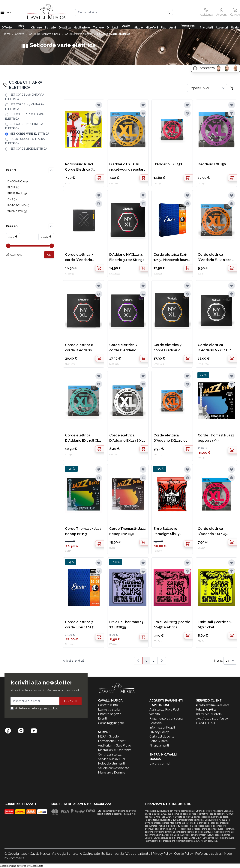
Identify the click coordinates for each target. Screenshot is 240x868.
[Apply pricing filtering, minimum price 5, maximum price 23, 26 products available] (49, 255)
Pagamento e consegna (166, 718)
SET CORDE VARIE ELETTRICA (114, 34)
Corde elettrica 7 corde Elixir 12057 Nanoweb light (79, 625)
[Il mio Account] (221, 12)
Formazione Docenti (112, 741)
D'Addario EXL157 (168, 164)
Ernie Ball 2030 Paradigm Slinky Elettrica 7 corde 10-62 (172, 532)
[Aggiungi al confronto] (99, 113)
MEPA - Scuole (108, 736)
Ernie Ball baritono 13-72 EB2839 (127, 625)
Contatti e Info (108, 705)
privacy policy (49, 708)
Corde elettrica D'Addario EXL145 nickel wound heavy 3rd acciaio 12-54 (214, 532)
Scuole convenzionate (114, 768)
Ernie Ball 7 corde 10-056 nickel (215, 625)
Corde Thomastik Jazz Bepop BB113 (83, 531)
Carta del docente (162, 736)
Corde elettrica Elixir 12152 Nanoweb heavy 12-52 (172, 257)
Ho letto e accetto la (36, 708)
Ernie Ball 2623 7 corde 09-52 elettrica (172, 625)
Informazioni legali (162, 727)
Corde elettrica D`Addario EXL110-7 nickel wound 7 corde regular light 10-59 (171, 438)
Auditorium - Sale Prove (114, 745)
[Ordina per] (207, 88)
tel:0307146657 (206, 710)
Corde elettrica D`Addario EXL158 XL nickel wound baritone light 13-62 (83, 438)
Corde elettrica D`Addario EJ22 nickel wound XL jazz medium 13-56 (215, 257)
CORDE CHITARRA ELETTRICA (79, 34)
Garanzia (156, 723)
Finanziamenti (159, 745)
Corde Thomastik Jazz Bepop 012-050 (127, 531)
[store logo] (46, 12)
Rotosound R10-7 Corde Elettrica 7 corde (79, 167)
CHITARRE (20, 34)
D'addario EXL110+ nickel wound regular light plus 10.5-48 (126, 167)
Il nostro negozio (110, 714)
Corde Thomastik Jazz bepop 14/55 (216, 438)
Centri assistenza (110, 754)
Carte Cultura (159, 741)
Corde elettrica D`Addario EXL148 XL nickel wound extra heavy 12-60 (126, 438)
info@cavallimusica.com (213, 705)
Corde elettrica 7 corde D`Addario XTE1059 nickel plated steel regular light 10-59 (83, 257)
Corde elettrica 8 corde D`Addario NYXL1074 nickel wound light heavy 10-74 (83, 348)
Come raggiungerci (111, 723)
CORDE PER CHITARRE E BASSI (45, 34)
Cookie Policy (184, 854)
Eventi (102, 718)
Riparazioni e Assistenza (115, 750)
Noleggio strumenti (111, 763)
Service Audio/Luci (111, 759)
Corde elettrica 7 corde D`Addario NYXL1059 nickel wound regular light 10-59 (170, 348)
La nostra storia (109, 709)
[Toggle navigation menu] (2, 12)
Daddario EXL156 (212, 164)
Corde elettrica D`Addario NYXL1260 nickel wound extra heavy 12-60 (215, 348)
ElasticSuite (37, 866)
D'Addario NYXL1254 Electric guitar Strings (127, 257)
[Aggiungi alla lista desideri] (99, 105)
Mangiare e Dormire (112, 772)
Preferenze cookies (208, 854)
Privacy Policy (159, 732)
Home (7, 34)
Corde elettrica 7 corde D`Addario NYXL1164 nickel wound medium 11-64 (127, 348)
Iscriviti (70, 701)
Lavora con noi (160, 763)
